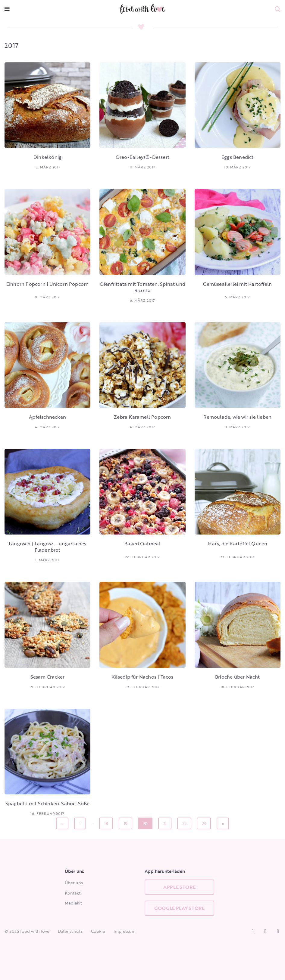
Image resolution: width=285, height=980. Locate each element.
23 (205, 822)
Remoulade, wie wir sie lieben (237, 417)
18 (108, 822)
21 (167, 822)
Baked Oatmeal (142, 544)
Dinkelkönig (47, 157)
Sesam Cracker (48, 677)
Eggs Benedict (238, 157)
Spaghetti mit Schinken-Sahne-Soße (48, 803)
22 (186, 822)
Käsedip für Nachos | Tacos (142, 677)
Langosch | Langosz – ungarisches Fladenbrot (47, 547)
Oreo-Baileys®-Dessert (142, 157)
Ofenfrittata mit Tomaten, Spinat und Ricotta (142, 287)
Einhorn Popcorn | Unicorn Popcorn (48, 284)
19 (127, 822)
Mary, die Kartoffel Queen (237, 544)
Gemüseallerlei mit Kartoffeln (237, 284)
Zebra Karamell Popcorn (142, 417)
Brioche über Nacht (238, 677)
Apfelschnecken (47, 417)
